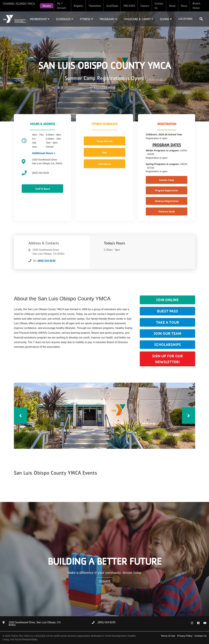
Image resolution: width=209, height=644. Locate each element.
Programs (108, 19)
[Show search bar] (202, 19)
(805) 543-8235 (46, 261)
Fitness (86, 19)
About (172, 6)
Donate (47, 6)
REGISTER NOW (105, 88)
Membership (40, 19)
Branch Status (196, 6)
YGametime (95, 6)
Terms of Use (168, 636)
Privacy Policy (185, 636)
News (184, 6)
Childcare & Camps (138, 19)
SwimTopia (112, 6)
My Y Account (62, 6)
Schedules (65, 19)
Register (78, 6)
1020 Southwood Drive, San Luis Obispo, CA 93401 (34, 624)
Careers (145, 6)
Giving (166, 19)
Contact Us (159, 6)
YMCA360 (129, 6)
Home (15, 19)
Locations (185, 19)
